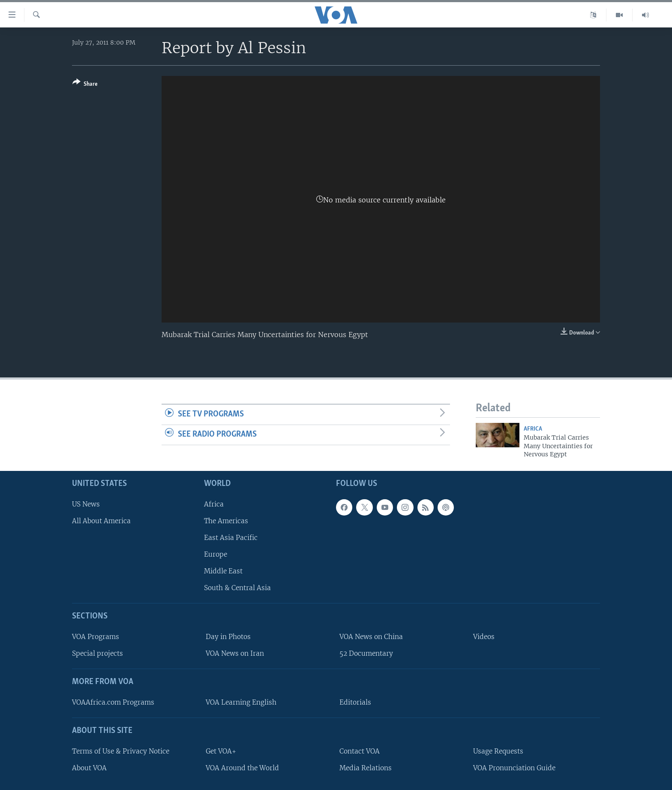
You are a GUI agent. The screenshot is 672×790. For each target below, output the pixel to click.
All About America (101, 520)
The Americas (226, 520)
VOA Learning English (241, 702)
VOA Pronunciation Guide (514, 767)
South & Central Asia (237, 588)
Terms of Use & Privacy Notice (121, 751)
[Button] (85, 85)
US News (86, 504)
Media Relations (366, 767)
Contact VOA (360, 751)
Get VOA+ (221, 751)
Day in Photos (228, 637)
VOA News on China (371, 637)
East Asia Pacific (231, 537)
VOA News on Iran (235, 653)
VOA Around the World (242, 767)
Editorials (355, 702)
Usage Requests (498, 751)
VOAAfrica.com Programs (113, 702)
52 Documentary (366, 653)
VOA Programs (96, 637)
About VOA (89, 767)
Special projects (97, 653)
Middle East (223, 571)
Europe (216, 554)
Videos (484, 637)
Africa (533, 429)
